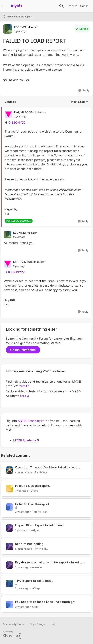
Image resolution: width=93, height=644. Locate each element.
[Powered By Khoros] (46, 635)
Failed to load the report (32, 504)
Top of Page (37, 624)
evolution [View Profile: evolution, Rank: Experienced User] (38, 567)
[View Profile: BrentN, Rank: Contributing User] (10, 488)
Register (72, 6)
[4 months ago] (23, 472)
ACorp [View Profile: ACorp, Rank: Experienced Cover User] (36, 588)
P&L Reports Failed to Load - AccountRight (45, 602)
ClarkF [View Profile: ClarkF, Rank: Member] (36, 607)
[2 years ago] (22, 512)
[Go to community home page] (16, 6)
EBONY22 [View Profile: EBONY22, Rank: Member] (20, 27)
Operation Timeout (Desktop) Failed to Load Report (46, 467)
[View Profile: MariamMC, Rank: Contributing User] (10, 547)
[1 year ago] (22, 491)
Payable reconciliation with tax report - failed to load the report (49, 562)
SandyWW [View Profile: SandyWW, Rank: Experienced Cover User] (41, 472)
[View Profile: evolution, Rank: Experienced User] (10, 565)
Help (53, 624)
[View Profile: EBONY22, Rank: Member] (8, 29)
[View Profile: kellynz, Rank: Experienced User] (10, 528)
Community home (23, 350)
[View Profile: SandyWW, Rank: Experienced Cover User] (10, 470)
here (22, 386)
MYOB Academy (29, 421)
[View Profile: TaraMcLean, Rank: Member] (10, 507)
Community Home (14, 624)
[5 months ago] (23, 549)
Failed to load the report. (33, 486)
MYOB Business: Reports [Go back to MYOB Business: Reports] (18, 16)
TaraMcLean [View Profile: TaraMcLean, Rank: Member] (40, 512)
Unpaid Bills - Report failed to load (39, 525)
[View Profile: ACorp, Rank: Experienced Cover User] (10, 583)
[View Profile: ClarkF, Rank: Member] (10, 605)
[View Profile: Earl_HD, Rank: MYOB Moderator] (8, 114)
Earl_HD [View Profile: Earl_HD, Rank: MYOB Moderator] (19, 112)
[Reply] (84, 90)
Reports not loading (29, 544)
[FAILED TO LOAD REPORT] (30, 117)
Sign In (84, 6)
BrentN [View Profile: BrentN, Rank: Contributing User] (35, 491)
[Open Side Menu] (5, 6)
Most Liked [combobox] (80, 102)
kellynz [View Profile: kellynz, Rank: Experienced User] (35, 530)
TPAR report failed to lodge (34, 581)
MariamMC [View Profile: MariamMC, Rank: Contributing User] (41, 549)
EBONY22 (19, 122)
